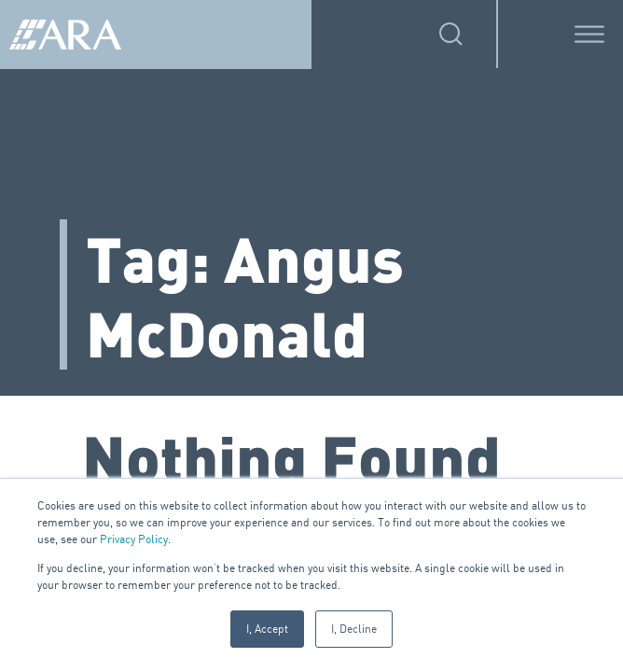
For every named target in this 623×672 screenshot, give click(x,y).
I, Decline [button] (354, 629)
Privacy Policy (134, 539)
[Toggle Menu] (589, 34)
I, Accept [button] (267, 629)
